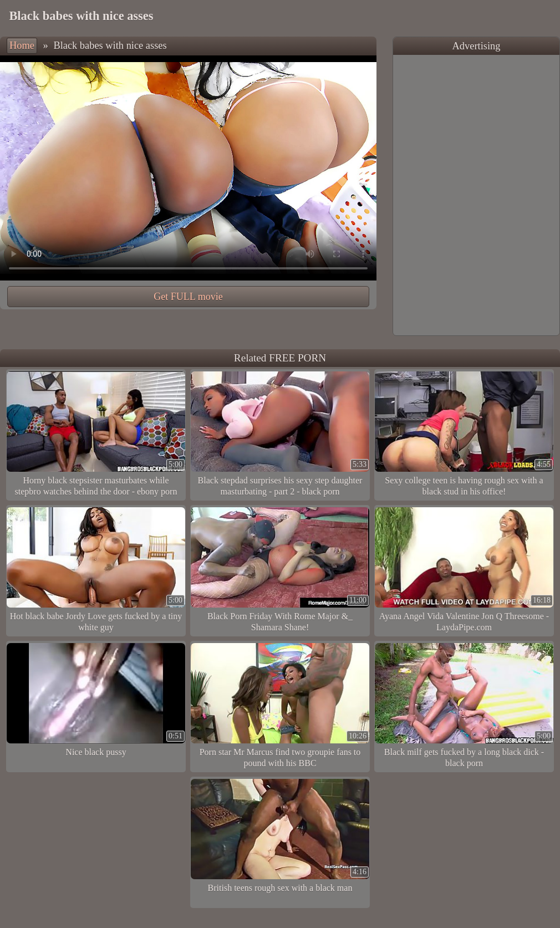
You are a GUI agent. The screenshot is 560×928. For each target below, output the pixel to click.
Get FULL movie (188, 297)
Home (22, 45)
